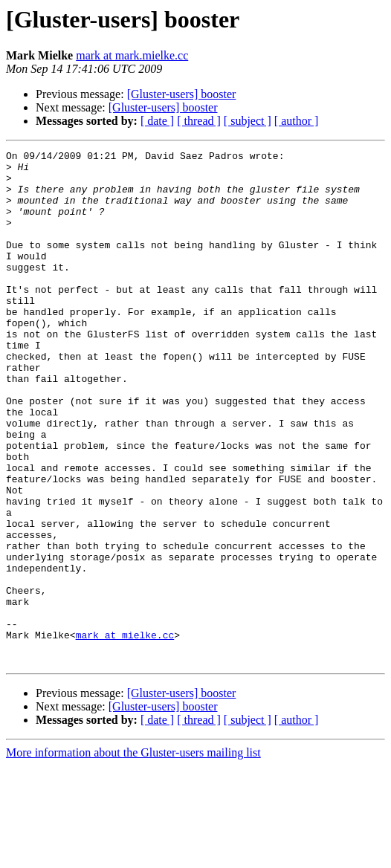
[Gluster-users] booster (182, 94)
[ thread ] (199, 121)
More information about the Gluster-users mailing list (133, 855)
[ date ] (157, 121)
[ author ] (297, 121)
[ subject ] (248, 121)
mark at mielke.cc (125, 733)
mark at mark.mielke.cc (132, 55)
